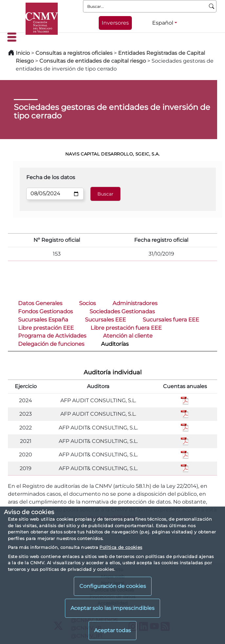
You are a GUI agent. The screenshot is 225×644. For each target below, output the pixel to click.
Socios (87, 303)
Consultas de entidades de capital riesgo (93, 61)
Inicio (23, 53)
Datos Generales (40, 303)
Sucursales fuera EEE (171, 320)
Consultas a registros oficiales (74, 53)
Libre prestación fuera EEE (126, 328)
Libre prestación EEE (46, 328)
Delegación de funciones (51, 344)
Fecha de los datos (51, 177)
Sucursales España (43, 320)
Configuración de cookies (113, 586)
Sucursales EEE (105, 320)
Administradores (135, 303)
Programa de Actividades (52, 336)
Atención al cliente (128, 336)
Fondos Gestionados (45, 311)
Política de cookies (121, 547)
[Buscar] (212, 6)
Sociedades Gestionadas (122, 311)
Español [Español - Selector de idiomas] (163, 23)
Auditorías (115, 344)
